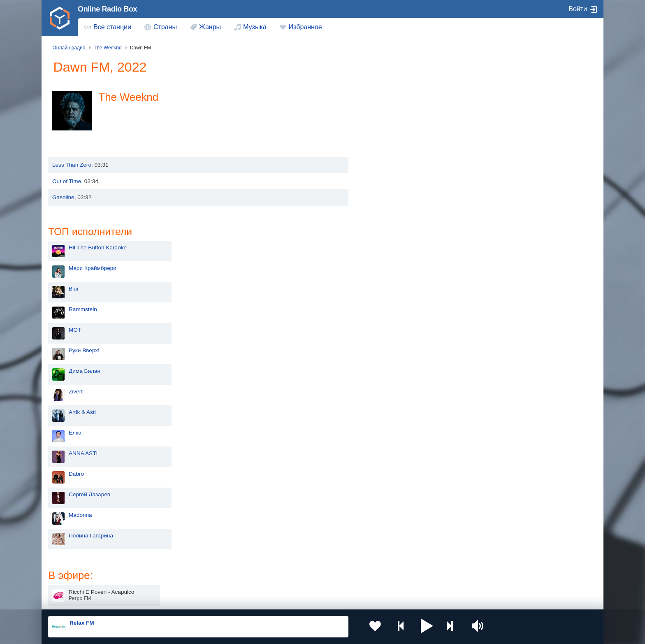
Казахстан (408, 536)
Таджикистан (190, 549)
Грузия (182, 577)
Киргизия (74, 549)
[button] (417, 627)
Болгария (407, 549)
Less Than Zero (72, 165)
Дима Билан (391, 206)
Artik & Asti (389, 247)
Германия (407, 577)
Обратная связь (292, 600)
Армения (296, 549)
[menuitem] (108, 27)
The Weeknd (131, 97)
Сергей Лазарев (396, 329)
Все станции (112, 27)
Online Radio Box (107, 9)
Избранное (305, 27)
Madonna (387, 350)
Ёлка (382, 267)
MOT (382, 164)
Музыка (255, 27)
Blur (381, 123)
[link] (60, 18)
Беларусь (75, 577)
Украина (184, 536)
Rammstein (390, 144)
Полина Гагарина (398, 370)
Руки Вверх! (391, 185)
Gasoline (63, 197)
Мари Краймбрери (399, 103)
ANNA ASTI (390, 288)
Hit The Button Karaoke (405, 82)
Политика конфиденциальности (230, 600)
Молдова (296, 536)
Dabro (383, 308)
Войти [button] (578, 9)
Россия (72, 536)
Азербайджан (302, 577)
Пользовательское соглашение (150, 600)
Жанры (210, 27)
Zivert (383, 226)
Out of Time (67, 181)
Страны (165, 27)
